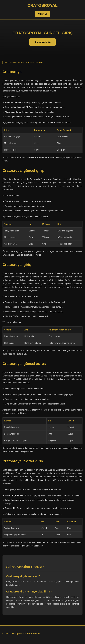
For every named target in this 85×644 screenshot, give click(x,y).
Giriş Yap (42, 14)
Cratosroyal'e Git (42, 42)
